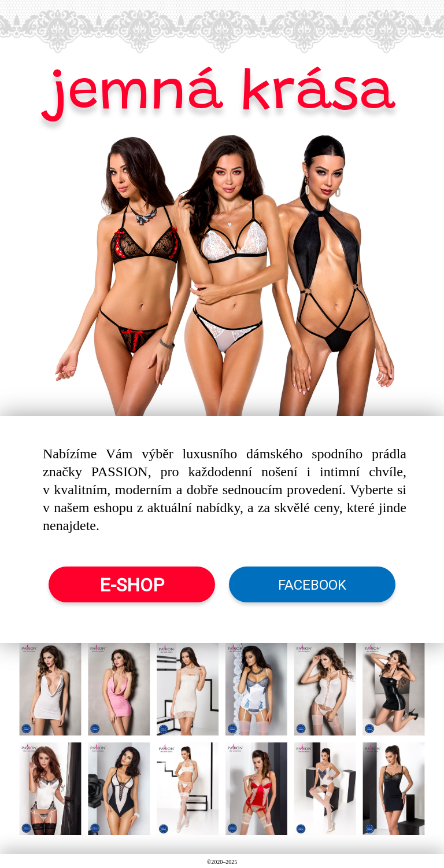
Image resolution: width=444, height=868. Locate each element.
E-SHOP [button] (132, 585)
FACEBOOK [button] (312, 585)
